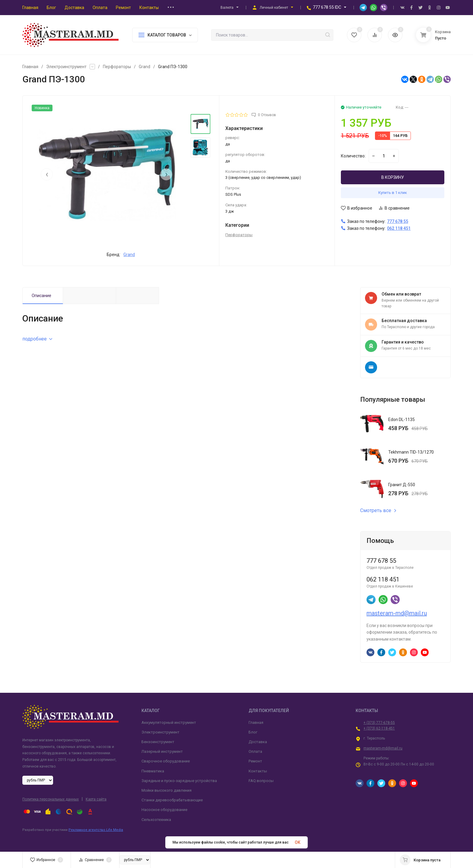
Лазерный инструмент (162, 751)
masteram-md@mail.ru (397, 613)
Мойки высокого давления (167, 790)
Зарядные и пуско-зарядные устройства (179, 781)
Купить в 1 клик (393, 193)
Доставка (258, 742)
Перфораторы (117, 67)
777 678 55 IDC (327, 7)
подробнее (37, 339)
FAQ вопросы (261, 781)
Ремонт (255, 761)
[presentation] (47, 174)
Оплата (255, 751)
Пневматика (153, 771)
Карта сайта (96, 799)
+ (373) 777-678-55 (379, 723)
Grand (144, 67)
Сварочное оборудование (166, 761)
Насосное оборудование (164, 810)
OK (298, 842)
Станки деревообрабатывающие (172, 800)
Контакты (258, 771)
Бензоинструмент (158, 742)
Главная (30, 67)
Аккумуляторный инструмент (169, 722)
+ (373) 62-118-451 (379, 728)
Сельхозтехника (156, 820)
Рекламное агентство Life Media (96, 830)
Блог (253, 732)
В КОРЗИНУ (393, 177)
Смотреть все (378, 511)
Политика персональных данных (51, 799)
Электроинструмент (66, 67)
